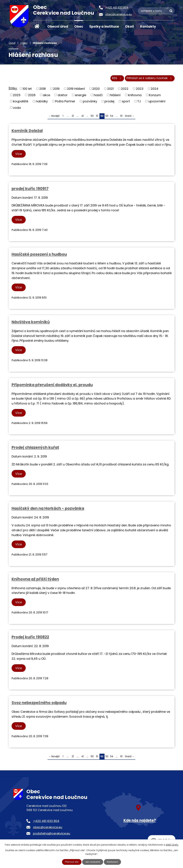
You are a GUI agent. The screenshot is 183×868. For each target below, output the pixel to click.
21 (73, 117)
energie (81, 96)
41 (83, 117)
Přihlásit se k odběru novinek (149, 79)
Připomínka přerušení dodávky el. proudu (52, 386)
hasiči (98, 96)
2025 (17, 96)
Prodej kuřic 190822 (30, 638)
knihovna (135, 96)
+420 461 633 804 (46, 822)
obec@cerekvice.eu (48, 828)
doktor (63, 96)
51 (97, 117)
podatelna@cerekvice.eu (52, 834)
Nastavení (113, 862)
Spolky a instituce (104, 27)
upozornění (157, 102)
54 (112, 117)
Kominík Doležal (27, 132)
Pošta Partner (65, 102)
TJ (139, 102)
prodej (109, 102)
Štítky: (13, 89)
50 (92, 117)
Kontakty (148, 27)
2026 (32, 96)
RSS (115, 79)
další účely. (172, 844)
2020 (96, 90)
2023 (140, 90)
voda (17, 109)
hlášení (115, 96)
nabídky (42, 102)
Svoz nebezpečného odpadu (39, 704)
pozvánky (90, 102)
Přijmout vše (71, 862)
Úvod (37, 26)
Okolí (130, 27)
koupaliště (21, 102)
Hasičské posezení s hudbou (39, 255)
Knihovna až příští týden (35, 580)
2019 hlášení (76, 90)
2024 (155, 90)
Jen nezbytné (93, 862)
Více (19, 155)
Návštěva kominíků (31, 323)
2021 (110, 90)
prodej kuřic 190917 (30, 190)
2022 (125, 90)
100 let (27, 90)
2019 (56, 90)
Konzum (155, 96)
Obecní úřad (58, 27)
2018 (43, 90)
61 (121, 117)
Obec (79, 27)
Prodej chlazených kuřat (35, 448)
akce (46, 96)
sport (126, 102)
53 (107, 117)
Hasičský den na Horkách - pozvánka (48, 509)
